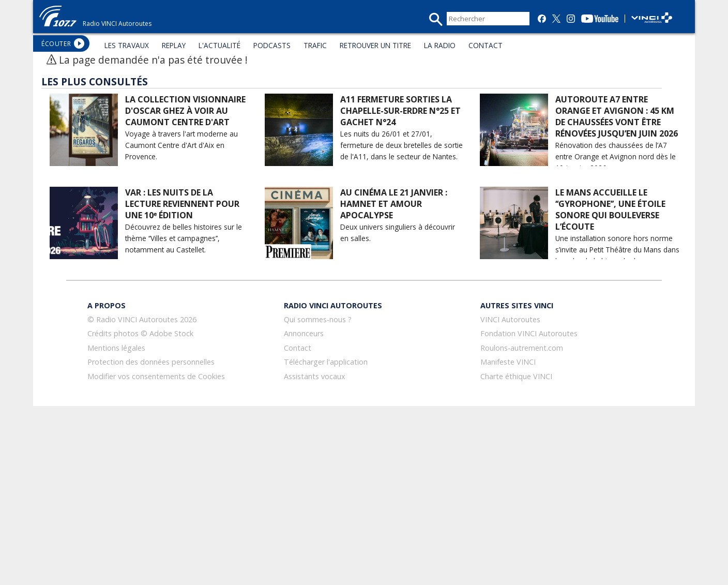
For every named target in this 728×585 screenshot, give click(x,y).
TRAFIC (315, 45)
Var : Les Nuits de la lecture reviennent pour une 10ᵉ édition (182, 204)
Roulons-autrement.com (522, 348)
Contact (298, 348)
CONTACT (486, 45)
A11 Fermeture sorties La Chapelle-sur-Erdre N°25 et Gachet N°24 (400, 111)
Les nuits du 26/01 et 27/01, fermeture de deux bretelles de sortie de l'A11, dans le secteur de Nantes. (401, 145)
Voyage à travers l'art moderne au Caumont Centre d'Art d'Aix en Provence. (181, 145)
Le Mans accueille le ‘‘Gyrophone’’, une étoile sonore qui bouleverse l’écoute (610, 209)
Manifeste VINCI (508, 362)
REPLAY (174, 45)
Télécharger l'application (326, 362)
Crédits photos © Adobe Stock (140, 333)
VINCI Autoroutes (510, 319)
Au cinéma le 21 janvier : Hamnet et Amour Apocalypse (394, 204)
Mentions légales (116, 348)
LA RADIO (440, 45)
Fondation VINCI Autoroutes (529, 333)
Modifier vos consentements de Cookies (156, 376)
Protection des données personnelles (151, 362)
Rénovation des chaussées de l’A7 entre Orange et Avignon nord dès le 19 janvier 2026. (616, 156)
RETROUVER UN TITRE (375, 45)
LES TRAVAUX (127, 45)
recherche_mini (436, 19)
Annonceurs (304, 333)
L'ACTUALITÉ (219, 45)
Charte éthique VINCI (516, 376)
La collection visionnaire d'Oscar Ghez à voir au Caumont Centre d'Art (185, 111)
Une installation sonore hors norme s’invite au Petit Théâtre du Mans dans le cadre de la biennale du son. (617, 250)
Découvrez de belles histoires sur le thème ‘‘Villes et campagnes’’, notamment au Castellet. (184, 238)
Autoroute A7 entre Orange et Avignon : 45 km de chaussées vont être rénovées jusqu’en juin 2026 (617, 116)
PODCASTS (272, 45)
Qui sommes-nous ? (318, 319)
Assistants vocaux (315, 376)
